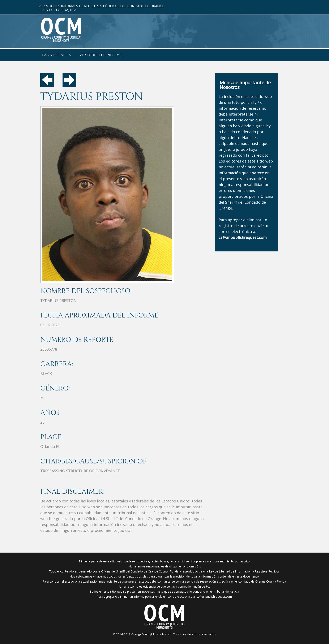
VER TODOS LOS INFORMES (102, 55)
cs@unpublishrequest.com (214, 597)
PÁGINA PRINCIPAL (57, 55)
